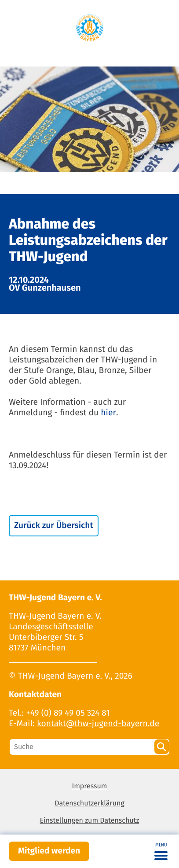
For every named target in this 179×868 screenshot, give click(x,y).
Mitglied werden (49, 851)
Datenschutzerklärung (89, 803)
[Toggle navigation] (161, 851)
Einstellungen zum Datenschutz (90, 821)
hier (108, 413)
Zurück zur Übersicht (54, 526)
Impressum (89, 786)
